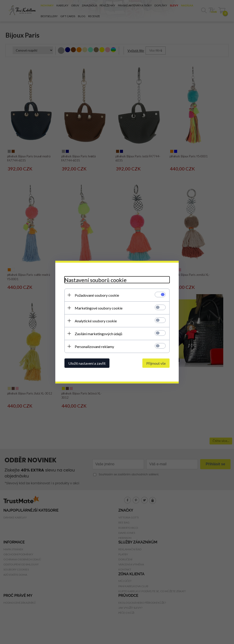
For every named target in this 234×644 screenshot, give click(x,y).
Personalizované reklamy (94, 346)
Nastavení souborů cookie (96, 280)
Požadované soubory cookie (97, 295)
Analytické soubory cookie (96, 321)
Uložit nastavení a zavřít (87, 363)
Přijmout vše (156, 363)
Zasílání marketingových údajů (98, 333)
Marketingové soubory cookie (99, 308)
